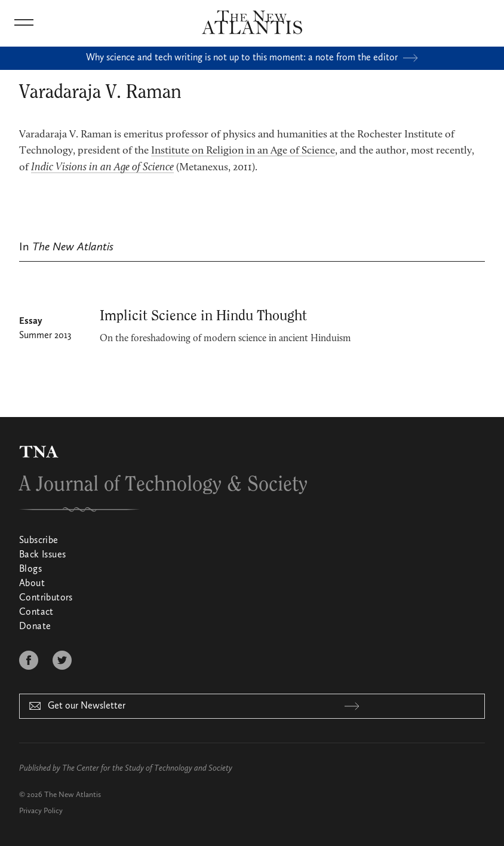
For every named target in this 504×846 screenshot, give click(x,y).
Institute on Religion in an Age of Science (243, 151)
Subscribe (39, 541)
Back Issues (42, 555)
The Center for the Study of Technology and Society (147, 768)
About (32, 584)
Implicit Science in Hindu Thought (203, 316)
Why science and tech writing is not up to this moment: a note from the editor (252, 58)
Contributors (46, 598)
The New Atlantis (73, 795)
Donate (35, 627)
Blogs (30, 569)
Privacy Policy (41, 811)
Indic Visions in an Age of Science (102, 168)
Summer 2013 (45, 336)
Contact (36, 612)
